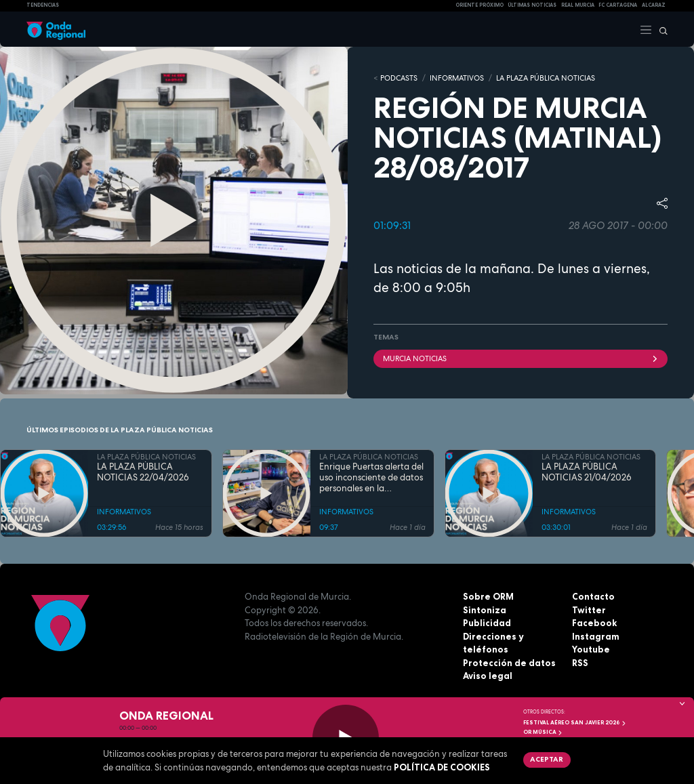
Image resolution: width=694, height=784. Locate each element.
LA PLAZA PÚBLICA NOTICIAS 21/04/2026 (587, 472)
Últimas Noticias (532, 5)
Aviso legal (488, 676)
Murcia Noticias (520, 358)
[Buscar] (660, 29)
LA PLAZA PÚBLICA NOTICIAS (546, 78)
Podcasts (399, 78)
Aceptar (547, 759)
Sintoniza (485, 610)
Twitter (589, 610)
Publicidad (487, 623)
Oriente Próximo (479, 5)
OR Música (543, 732)
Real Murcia (578, 5)
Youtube (591, 649)
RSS (580, 663)
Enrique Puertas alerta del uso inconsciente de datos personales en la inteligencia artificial (371, 478)
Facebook (594, 623)
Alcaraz (654, 5)
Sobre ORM (488, 596)
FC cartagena (618, 5)
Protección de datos (509, 663)
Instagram (596, 636)
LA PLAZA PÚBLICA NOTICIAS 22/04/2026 (143, 472)
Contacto (593, 596)
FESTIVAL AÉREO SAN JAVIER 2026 (575, 722)
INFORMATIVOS (457, 78)
